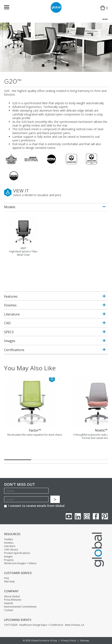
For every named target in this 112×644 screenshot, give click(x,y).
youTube (69, 516)
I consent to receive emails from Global (34, 506)
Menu (9, 8)
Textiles (8, 539)
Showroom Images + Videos (20, 563)
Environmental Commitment (20, 607)
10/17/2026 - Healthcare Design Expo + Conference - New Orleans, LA (44, 625)
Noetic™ (101, 430)
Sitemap (85, 640)
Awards (8, 603)
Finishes (9, 543)
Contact (9, 610)
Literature (10, 546)
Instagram (87, 516)
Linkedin (78, 516)
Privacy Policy (69, 640)
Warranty (9, 582)
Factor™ (35, 430)
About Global (12, 597)
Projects (9, 560)
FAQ (7, 578)
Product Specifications (17, 553)
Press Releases (13, 600)
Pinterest (105, 516)
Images (8, 557)
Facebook (96, 516)
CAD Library (11, 550)
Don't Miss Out (20, 484)
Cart (103, 11)
